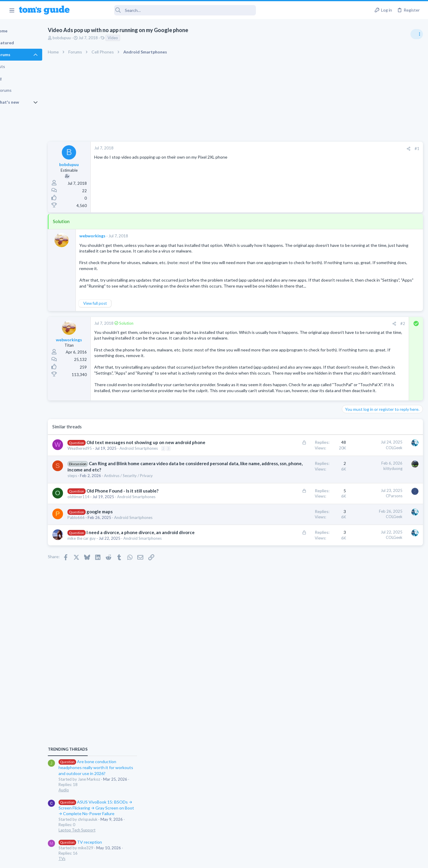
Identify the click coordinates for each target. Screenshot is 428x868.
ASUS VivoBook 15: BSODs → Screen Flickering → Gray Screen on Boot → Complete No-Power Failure (381, 382)
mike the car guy (102, 581)
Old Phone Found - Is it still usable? (143, 527)
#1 (321, 149)
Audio (349, 364)
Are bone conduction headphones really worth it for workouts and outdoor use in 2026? (381, 341)
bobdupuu (82, 38)
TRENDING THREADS (353, 323)
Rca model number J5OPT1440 (382, 507)
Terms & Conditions (270, 860)
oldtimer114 (99, 533)
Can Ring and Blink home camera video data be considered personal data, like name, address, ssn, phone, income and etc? (147, 500)
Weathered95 (100, 479)
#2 (307, 325)
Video (133, 38)
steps (93, 512)
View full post (115, 304)
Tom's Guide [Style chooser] (380, 819)
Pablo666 (97, 554)
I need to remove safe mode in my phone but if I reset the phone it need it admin (382, 542)
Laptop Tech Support (362, 404)
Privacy (229, 860)
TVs (347, 433)
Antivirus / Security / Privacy (149, 512)
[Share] (313, 149)
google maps (120, 548)
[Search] (167, 10)
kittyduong (297, 499)
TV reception (365, 416)
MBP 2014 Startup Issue (376, 444)
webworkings (113, 236)
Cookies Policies (192, 860)
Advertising (150, 860)
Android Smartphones (159, 479)
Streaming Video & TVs (364, 524)
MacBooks (353, 461)
